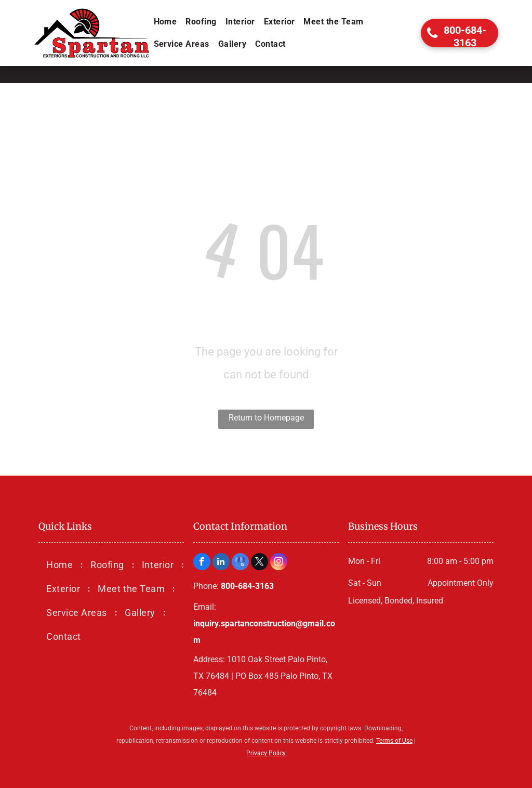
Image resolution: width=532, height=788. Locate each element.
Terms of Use (394, 741)
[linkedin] (221, 563)
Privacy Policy (266, 753)
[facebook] (202, 563)
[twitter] (260, 563)
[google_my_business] (240, 563)
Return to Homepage (266, 418)
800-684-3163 (247, 586)
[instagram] (279, 563)
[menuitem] (166, 22)
